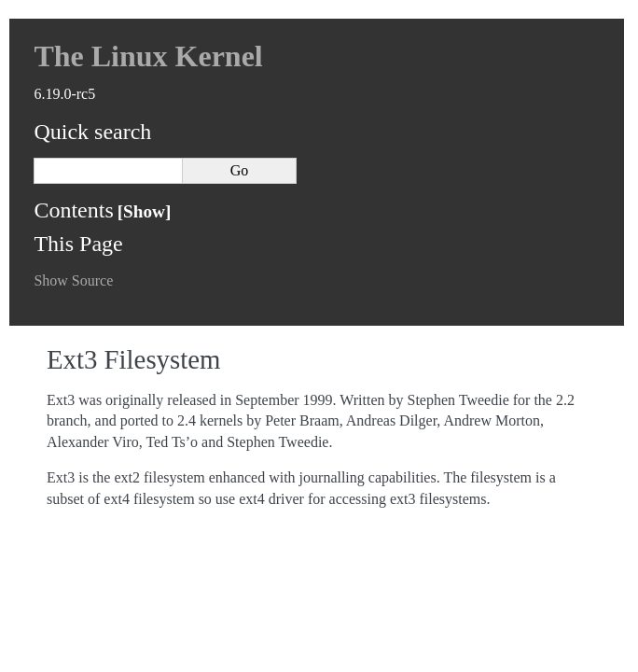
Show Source (73, 280)
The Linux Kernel (148, 56)
